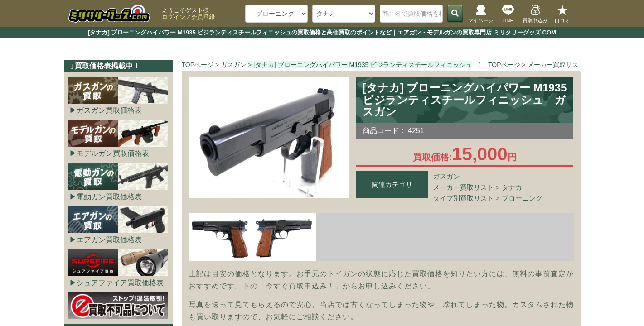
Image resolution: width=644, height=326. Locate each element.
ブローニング (522, 198)
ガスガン (446, 176)
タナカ (512, 187)
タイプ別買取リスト (463, 198)
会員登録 (203, 17)
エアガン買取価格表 (109, 240)
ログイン (174, 17)
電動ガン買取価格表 (109, 197)
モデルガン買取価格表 (113, 153)
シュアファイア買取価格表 (120, 283)
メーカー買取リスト (463, 187)
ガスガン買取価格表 (109, 110)
